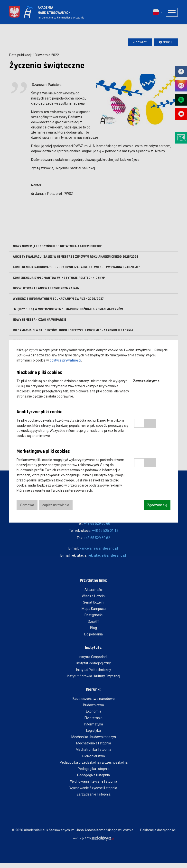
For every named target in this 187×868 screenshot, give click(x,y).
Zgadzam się (157, 505)
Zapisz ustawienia (56, 505)
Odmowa (27, 505)
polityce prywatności (65, 360)
